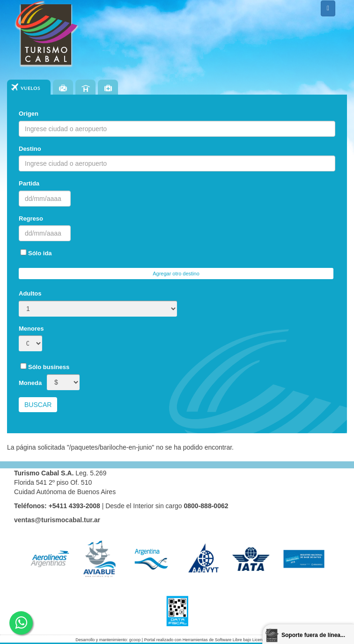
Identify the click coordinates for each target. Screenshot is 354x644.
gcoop (135, 640)
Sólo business (44, 367)
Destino (30, 149)
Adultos (30, 293)
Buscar (38, 405)
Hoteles (85, 88)
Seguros (108, 88)
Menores (31, 329)
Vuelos (30, 88)
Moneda (30, 383)
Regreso (31, 218)
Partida (29, 183)
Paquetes (63, 88)
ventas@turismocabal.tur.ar (57, 520)
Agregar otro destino (176, 274)
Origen (29, 114)
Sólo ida (35, 253)
